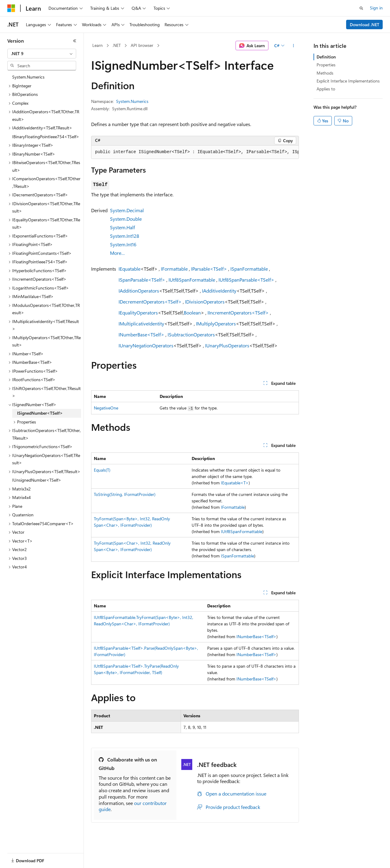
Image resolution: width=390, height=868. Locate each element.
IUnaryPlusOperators (227, 345)
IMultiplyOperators (216, 323)
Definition (326, 57)
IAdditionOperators (139, 291)
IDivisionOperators (205, 302)
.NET (117, 45)
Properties (326, 65)
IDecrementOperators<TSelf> (150, 302)
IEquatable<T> (235, 483)
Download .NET (365, 25)
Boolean (192, 313)
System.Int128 (125, 236)
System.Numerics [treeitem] (28, 77)
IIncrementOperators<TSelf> (238, 313)
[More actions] (294, 46)
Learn (97, 45)
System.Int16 (123, 244)
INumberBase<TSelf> (141, 334)
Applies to (326, 89)
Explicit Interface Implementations (348, 81)
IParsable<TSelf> (209, 269)
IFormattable (174, 269)
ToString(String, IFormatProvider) (125, 494)
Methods (325, 73)
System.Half (122, 227)
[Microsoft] (11, 8)
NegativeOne (106, 408)
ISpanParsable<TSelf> (142, 280)
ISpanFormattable (249, 269)
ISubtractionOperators (191, 334)
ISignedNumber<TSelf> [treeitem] (40, 413)
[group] (195, 152)
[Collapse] (75, 41)
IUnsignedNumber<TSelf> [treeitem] (37, 480)
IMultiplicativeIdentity (141, 323)
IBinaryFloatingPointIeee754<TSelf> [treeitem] (46, 137)
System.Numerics (132, 101)
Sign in (376, 8)
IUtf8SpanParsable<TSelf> (246, 280)
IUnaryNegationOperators (146, 345)
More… (117, 253)
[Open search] (361, 8)
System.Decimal (127, 210)
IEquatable (129, 269)
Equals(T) (102, 470)
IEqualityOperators (138, 313)
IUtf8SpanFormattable (192, 280)
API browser (142, 45)
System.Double (126, 219)
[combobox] (42, 54)
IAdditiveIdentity (219, 291)
